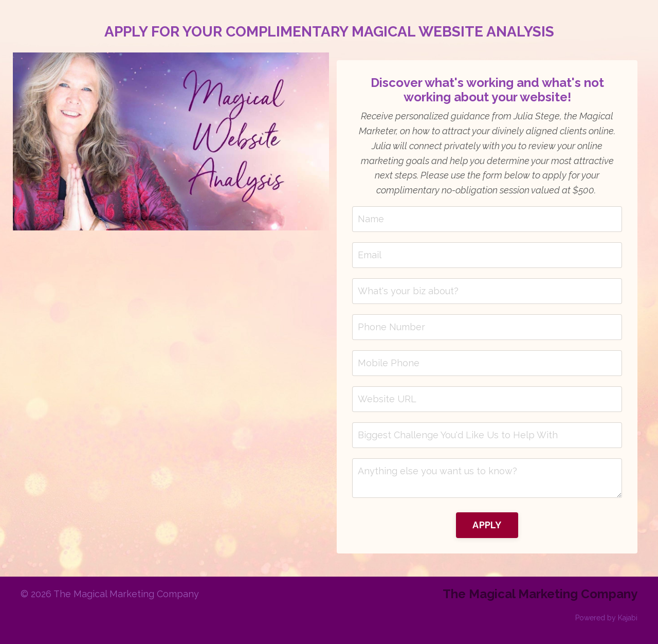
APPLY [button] (487, 525)
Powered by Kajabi (606, 618)
